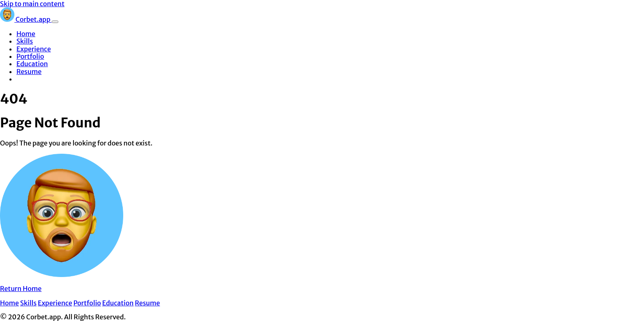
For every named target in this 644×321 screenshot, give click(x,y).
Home (26, 34)
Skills (25, 41)
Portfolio (30, 56)
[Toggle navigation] (55, 22)
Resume (29, 72)
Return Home (21, 289)
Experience (34, 49)
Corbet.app (26, 19)
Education (32, 64)
